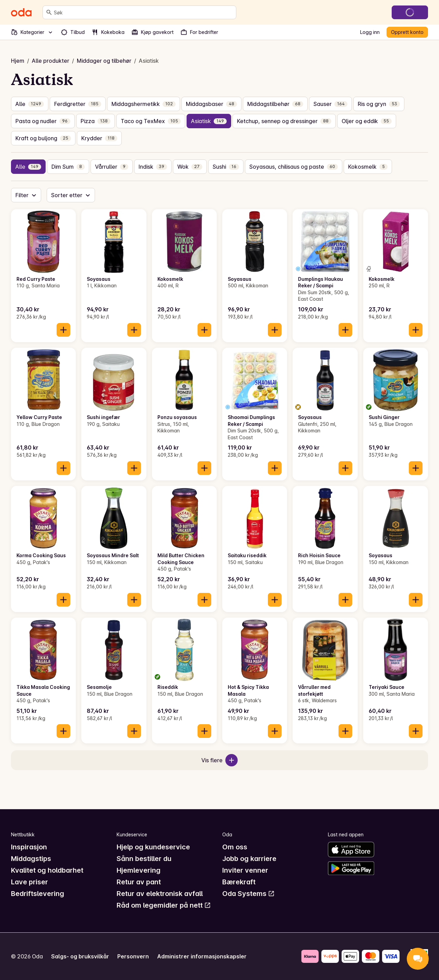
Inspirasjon (29, 847)
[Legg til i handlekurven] (63, 330)
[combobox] (144, 12)
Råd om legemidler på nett (164, 905)
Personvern (133, 956)
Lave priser (29, 882)
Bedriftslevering (38, 894)
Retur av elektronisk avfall (160, 894)
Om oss (235, 847)
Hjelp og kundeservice (153, 847)
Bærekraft (239, 882)
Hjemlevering (139, 870)
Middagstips (31, 859)
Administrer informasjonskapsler (202, 956)
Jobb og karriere (249, 859)
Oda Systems (248, 894)
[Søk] (49, 12)
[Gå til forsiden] (21, 12)
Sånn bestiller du (144, 859)
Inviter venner (245, 870)
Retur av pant (139, 882)
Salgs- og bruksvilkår (80, 956)
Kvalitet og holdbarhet (47, 870)
